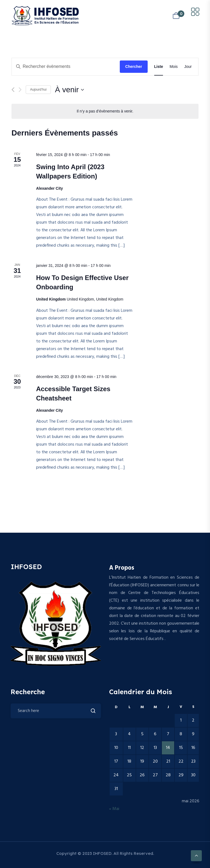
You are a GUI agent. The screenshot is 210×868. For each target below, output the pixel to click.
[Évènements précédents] (13, 90)
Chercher (134, 67)
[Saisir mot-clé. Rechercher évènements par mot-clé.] (66, 67)
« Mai (114, 809)
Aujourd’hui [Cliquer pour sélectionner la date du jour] (38, 90)
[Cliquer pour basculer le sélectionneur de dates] (69, 90)
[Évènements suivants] (20, 90)
